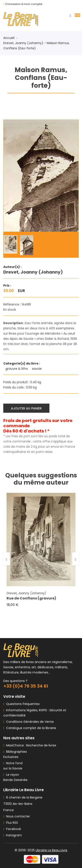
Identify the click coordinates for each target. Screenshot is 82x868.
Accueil (10, 38)
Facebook (12, 829)
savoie (37, 369)
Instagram (13, 835)
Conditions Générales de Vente (29, 722)
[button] (77, 15)
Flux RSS (11, 823)
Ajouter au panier (26, 408)
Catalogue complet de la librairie (30, 728)
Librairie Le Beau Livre (51, 850)
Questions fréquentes (22, 704)
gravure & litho (17, 369)
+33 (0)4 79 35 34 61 (26, 686)
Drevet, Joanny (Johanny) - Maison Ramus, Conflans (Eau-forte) (36, 46)
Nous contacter (17, 816)
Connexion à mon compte (24, 4)
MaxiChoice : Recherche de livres (30, 745)
